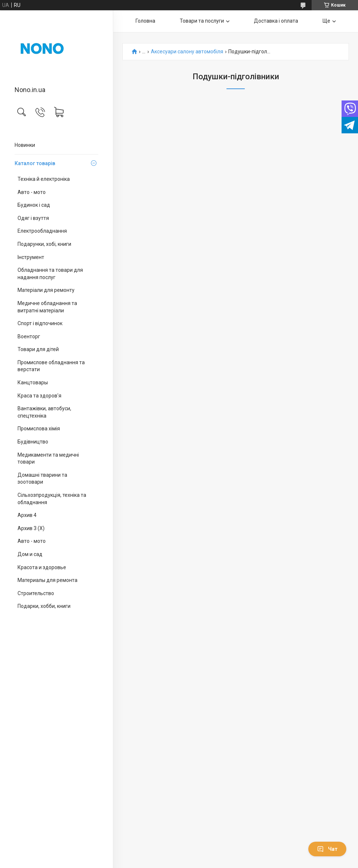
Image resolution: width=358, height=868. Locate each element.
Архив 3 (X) (31, 528)
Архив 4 (27, 515)
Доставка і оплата (276, 21)
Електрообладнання (42, 231)
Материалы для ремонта (47, 580)
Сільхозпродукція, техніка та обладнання (52, 499)
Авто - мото (32, 192)
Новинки (25, 145)
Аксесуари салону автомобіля (187, 52)
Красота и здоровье (42, 567)
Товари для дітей (38, 349)
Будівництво (33, 442)
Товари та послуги (202, 21)
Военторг (29, 336)
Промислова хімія (39, 429)
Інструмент (31, 257)
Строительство (36, 593)
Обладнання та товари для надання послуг (50, 274)
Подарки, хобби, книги (44, 606)
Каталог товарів (35, 163)
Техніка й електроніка (44, 179)
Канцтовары (33, 382)
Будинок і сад (34, 205)
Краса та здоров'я (39, 396)
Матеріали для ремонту (46, 290)
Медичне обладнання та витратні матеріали (47, 307)
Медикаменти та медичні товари (48, 458)
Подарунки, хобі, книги (44, 244)
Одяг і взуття (33, 218)
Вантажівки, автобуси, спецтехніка (44, 412)
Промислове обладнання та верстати (51, 366)
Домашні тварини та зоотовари (42, 479)
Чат (327, 849)
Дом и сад (30, 554)
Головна (145, 21)
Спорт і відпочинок (40, 323)
